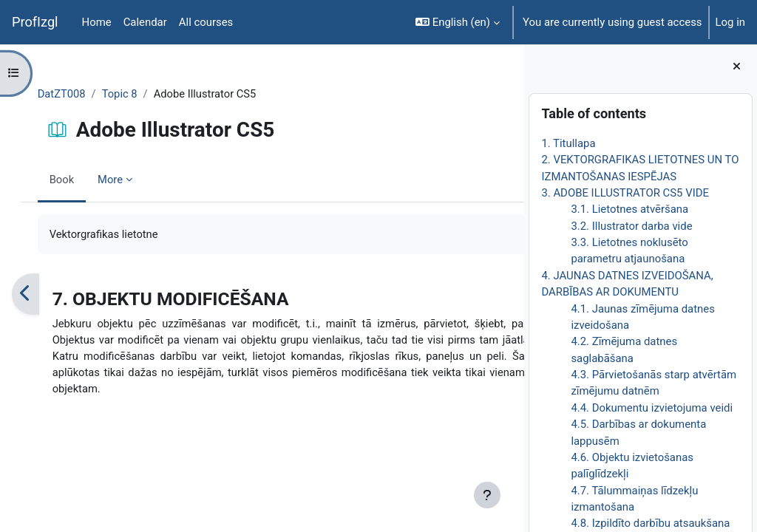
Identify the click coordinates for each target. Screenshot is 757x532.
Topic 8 (136, 94)
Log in (730, 22)
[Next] (508, 294)
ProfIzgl (35, 22)
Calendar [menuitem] (145, 22)
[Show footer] (487, 495)
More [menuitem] (126, 180)
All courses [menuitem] (206, 22)
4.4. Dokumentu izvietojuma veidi (652, 408)
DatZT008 (77, 94)
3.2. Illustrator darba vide (631, 226)
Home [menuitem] (97, 22)
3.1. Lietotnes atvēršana (629, 209)
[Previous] (40, 294)
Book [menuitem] (77, 180)
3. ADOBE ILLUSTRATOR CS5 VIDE (625, 193)
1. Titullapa (568, 143)
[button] (458, 22)
